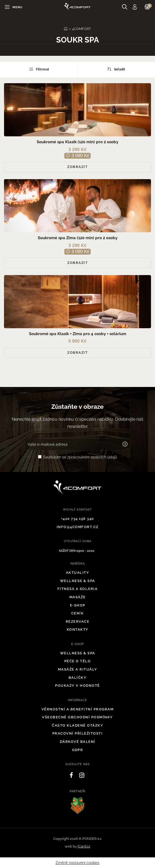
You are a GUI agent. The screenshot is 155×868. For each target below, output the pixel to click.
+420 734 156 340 (78, 519)
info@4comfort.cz (78, 527)
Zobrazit (78, 167)
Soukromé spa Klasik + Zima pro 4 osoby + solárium (78, 334)
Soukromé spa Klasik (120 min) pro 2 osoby (78, 142)
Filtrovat (39, 69)
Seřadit (116, 69)
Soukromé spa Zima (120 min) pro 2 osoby (78, 238)
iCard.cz (84, 846)
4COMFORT (81, 29)
